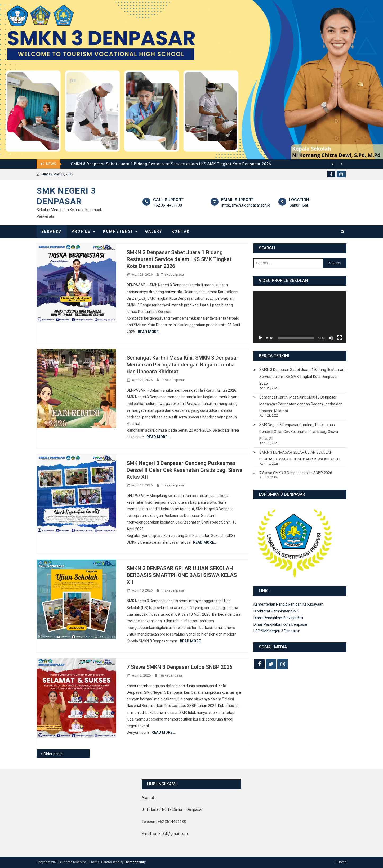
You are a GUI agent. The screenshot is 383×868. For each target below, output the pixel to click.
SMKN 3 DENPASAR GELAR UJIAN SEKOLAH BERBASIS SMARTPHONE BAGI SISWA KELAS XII (182, 575)
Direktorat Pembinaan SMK (276, 611)
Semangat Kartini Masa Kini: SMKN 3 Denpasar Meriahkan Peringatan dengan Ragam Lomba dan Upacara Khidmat (182, 365)
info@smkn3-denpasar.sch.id (246, 205)
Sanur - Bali (299, 205)
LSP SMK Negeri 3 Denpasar (277, 631)
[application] (300, 317)
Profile (81, 231)
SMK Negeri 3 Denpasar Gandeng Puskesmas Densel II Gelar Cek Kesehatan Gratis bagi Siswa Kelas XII (184, 470)
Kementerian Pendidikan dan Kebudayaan (288, 604)
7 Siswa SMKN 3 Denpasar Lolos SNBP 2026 (179, 667)
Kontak (181, 231)
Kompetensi (118, 231)
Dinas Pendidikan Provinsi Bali (278, 618)
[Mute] (331, 338)
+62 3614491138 (167, 205)
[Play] (260, 338)
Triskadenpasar (173, 274)
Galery (154, 231)
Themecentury (135, 862)
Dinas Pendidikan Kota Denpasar (280, 624)
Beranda (52, 231)
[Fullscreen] (340, 338)
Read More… (150, 332)
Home (342, 862)
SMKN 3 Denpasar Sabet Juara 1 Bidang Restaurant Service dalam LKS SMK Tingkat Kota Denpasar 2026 (171, 164)
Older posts (53, 754)
